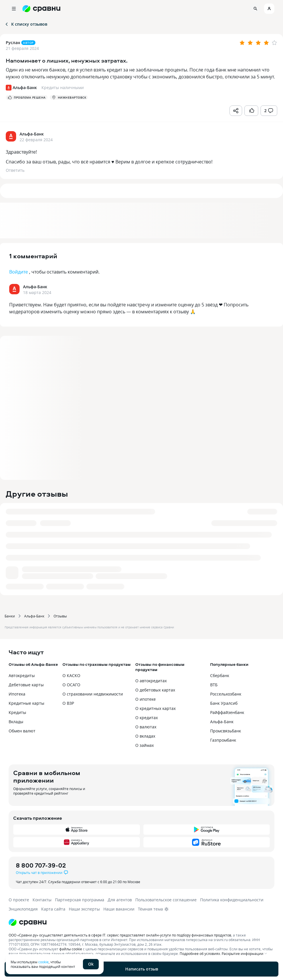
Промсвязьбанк (226, 731)
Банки (10, 616)
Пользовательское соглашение (166, 900)
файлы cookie (71, 949)
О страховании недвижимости (93, 694)
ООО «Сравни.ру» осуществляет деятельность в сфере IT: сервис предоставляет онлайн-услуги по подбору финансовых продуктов (120, 935)
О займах (145, 745)
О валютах (146, 727)
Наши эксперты (84, 909)
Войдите (19, 272)
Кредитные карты (26, 703)
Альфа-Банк (34, 616)
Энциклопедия (23, 909)
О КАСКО (71, 675)
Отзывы (60, 616)
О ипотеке (146, 699)
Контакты (42, 900)
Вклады (16, 722)
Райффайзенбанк (227, 712)
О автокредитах (151, 681)
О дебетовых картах (155, 690)
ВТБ (214, 685)
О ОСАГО (71, 685)
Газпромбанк (223, 740)
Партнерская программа (80, 900)
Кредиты (17, 712)
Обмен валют (22, 731)
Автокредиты (22, 675)
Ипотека (17, 694)
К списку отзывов (26, 24)
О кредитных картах (155, 708)
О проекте (19, 900)
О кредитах (147, 718)
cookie (43, 962)
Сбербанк (220, 675)
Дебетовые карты (26, 685)
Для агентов (120, 900)
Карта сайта (53, 909)
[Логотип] (141, 922)
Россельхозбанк (226, 694)
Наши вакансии (119, 909)
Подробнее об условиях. (200, 953)
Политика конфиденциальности (232, 900)
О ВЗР (68, 703)
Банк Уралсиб (224, 703)
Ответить (15, 170)
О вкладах (145, 736)
